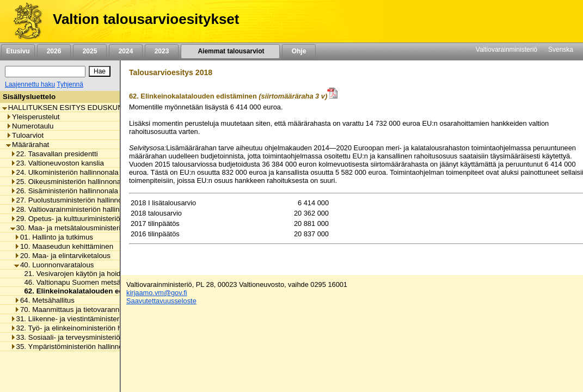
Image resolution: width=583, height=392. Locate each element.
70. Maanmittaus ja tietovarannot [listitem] (70, 310)
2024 (126, 51)
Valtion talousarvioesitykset (146, 19)
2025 (90, 51)
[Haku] (45, 72)
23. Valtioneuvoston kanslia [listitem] (57, 163)
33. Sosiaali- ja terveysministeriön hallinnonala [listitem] (88, 337)
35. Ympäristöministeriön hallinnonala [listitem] (73, 347)
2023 (162, 51)
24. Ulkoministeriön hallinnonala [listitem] (65, 172)
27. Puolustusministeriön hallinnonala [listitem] (73, 200)
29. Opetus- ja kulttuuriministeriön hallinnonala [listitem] (88, 219)
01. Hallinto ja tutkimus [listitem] (54, 237)
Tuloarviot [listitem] (25, 135)
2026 (54, 51)
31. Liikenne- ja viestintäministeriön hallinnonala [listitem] (90, 319)
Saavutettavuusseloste (161, 301)
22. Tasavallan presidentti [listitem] (54, 154)
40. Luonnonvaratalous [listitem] (54, 265)
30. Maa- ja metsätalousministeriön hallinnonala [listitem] (90, 228)
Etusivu (18, 51)
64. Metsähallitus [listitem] (44, 300)
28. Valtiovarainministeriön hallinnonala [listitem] (76, 209)
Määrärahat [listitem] (27, 145)
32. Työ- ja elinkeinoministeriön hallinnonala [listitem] (84, 328)
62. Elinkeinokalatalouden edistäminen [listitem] (88, 291)
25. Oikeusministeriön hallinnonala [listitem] (69, 182)
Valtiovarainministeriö (507, 50)
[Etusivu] (24, 21)
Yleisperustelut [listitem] (33, 117)
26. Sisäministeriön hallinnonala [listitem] (64, 191)
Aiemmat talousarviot (230, 51)
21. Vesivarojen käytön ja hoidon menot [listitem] (84, 274)
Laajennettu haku (30, 84)
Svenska (561, 50)
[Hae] (100, 71)
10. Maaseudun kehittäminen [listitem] (64, 246)
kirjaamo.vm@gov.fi (157, 293)
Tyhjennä (70, 84)
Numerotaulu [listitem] (30, 126)
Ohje (299, 51)
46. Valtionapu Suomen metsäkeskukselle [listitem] (88, 282)
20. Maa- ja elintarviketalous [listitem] (62, 256)
